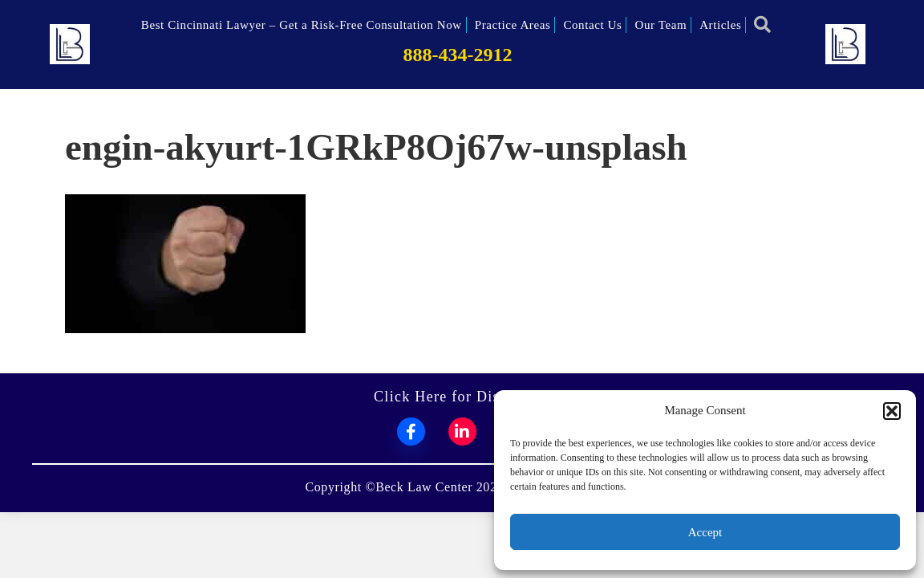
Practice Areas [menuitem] (513, 25)
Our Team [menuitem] (661, 25)
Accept (705, 532)
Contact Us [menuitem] (592, 25)
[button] (892, 411)
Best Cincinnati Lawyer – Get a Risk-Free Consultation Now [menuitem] (302, 25)
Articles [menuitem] (720, 25)
